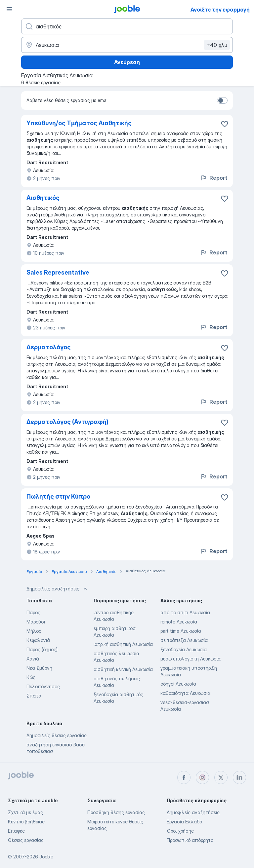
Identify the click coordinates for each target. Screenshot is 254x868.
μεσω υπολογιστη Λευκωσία (190, 659)
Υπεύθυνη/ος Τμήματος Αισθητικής (79, 123)
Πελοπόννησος (43, 686)
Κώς (31, 677)
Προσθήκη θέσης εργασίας (116, 812)
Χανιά (33, 659)
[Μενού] (9, 9)
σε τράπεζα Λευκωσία (184, 640)
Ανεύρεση (127, 62)
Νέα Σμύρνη (39, 668)
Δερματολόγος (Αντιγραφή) (67, 422)
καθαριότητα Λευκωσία (185, 693)
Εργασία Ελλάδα (185, 822)
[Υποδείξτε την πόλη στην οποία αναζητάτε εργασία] (127, 45)
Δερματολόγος (49, 347)
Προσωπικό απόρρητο (190, 840)
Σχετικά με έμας (25, 812)
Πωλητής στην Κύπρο (58, 496)
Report (214, 178)
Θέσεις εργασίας (26, 840)
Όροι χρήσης (180, 831)
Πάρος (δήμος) (42, 649)
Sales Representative (58, 272)
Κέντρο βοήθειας (26, 822)
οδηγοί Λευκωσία (178, 684)
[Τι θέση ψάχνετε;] (127, 26)
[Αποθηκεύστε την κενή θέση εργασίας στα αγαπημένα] (225, 124)
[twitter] (221, 777)
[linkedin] (239, 777)
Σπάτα (34, 696)
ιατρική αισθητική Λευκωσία (123, 644)
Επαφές (16, 831)
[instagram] (202, 777)
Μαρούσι (36, 622)
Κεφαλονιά (38, 640)
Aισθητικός (43, 198)
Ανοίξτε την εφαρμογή (220, 10)
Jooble (46, 857)
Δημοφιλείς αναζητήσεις (193, 812)
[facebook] (184, 777)
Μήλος (34, 631)
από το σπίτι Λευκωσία (185, 612)
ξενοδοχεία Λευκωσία (184, 649)
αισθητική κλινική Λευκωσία (123, 669)
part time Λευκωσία (181, 631)
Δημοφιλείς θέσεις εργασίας (57, 735)
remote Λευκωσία (179, 622)
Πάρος (33, 612)
